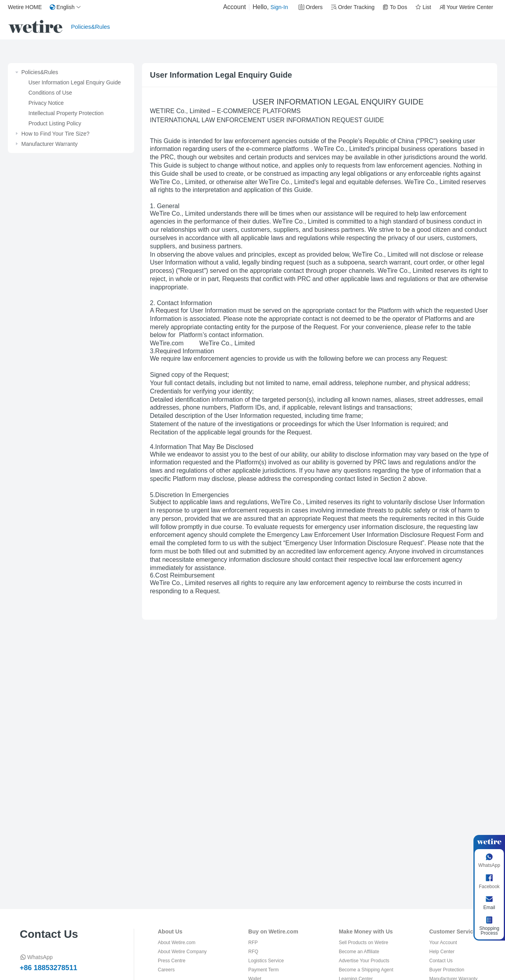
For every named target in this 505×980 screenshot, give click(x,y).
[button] (65, 7)
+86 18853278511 (49, 968)
